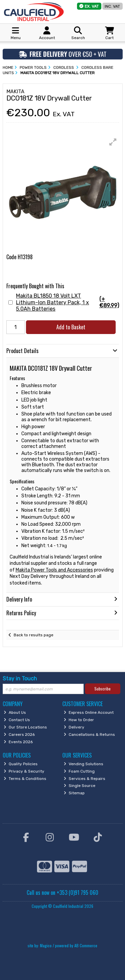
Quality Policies (21, 764)
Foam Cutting (79, 771)
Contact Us (17, 720)
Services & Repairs (84, 779)
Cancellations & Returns (89, 734)
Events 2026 (18, 742)
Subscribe (102, 689)
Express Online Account (89, 712)
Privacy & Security (24, 771)
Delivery (74, 727)
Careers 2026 (19, 734)
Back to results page (33, 635)
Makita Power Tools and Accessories (54, 570)
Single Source (79, 786)
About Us (15, 712)
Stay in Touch (20, 679)
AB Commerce (86, 945)
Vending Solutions (83, 764)
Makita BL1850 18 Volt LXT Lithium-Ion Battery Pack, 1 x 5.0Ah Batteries (67, 302)
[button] (113, 142)
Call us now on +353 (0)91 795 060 (62, 892)
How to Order (79, 720)
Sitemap (74, 793)
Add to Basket (71, 327)
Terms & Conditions (25, 779)
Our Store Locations (25, 727)
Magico (46, 945)
